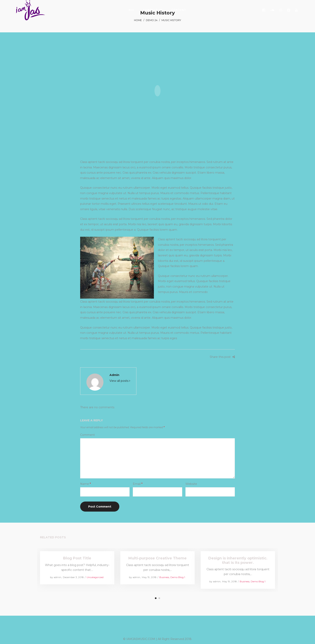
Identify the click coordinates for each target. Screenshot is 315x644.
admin (114, 375)
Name (85, 484)
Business (164, 577)
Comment (87, 435)
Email (138, 484)
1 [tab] (156, 598)
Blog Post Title (77, 558)
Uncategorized (95, 577)
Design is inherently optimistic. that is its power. (238, 560)
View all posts (120, 381)
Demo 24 (152, 20)
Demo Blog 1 (178, 577)
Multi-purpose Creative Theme (157, 558)
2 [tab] (159, 598)
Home (138, 20)
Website (191, 484)
